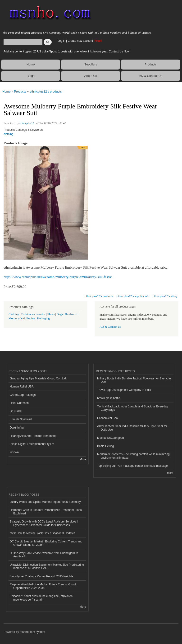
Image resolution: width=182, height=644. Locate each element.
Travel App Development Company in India (124, 390)
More (83, 459)
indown (14, 452)
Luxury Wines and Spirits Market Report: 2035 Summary (45, 502)
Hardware (71, 314)
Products (151, 64)
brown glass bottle (109, 398)
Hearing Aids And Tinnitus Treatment (33, 436)
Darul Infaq (17, 428)
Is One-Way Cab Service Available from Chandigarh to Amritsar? (44, 555)
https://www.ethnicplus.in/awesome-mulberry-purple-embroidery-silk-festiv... (59, 277)
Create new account (81, 41)
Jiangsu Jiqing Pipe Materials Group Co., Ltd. (38, 378)
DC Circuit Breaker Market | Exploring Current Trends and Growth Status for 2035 (46, 543)
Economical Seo (107, 418)
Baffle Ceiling (105, 446)
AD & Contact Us (150, 76)
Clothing (14, 314)
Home (31, 64)
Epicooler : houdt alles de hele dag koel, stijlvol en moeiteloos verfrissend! (41, 598)
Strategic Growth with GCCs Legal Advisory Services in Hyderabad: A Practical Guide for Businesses (44, 523)
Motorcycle (16, 318)
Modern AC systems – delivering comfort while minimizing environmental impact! (133, 456)
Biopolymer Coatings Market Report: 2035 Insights (41, 576)
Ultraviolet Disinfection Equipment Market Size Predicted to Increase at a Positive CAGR (47, 566)
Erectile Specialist (21, 419)
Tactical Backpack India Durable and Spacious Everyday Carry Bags (133, 408)
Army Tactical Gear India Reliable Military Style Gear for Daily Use (132, 428)
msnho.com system (32, 632)
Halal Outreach (19, 403)
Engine (31, 318)
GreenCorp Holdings (23, 395)
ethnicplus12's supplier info (133, 296)
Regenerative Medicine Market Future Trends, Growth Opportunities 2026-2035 (44, 586)
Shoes (51, 314)
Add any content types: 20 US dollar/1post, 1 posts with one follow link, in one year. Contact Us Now (66, 51)
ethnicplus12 (27, 123)
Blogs (31, 76)
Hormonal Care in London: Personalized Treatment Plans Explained (46, 512)
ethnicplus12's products (46, 91)
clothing (8, 134)
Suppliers (91, 64)
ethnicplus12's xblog (165, 296)
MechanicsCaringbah (111, 438)
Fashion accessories (33, 314)
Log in (61, 41)
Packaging (43, 318)
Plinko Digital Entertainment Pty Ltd (32, 444)
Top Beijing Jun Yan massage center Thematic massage (132, 466)
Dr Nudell (16, 411)
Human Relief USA (22, 387)
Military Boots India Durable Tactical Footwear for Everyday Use (134, 380)
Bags (60, 314)
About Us (91, 76)
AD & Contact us (110, 327)
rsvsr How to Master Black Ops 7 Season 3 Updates (42, 533)
